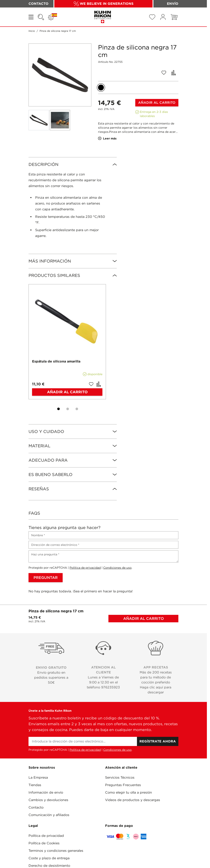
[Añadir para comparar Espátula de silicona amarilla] (99, 384)
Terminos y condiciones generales (56, 851)
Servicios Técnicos (120, 777)
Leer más (107, 138)
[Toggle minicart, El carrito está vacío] (174, 17)
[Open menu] (31, 17)
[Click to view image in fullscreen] (60, 75)
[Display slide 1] (58, 409)
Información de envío (46, 792)
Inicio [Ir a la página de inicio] (32, 31)
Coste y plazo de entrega (49, 858)
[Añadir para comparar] (173, 73)
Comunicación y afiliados (49, 815)
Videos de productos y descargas (133, 800)
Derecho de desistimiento (49, 866)
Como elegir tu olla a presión (129, 792)
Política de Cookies (44, 843)
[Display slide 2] (68, 409)
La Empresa (38, 777)
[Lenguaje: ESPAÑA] (53, 17)
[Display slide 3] (77, 409)
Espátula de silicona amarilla (56, 361)
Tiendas (35, 785)
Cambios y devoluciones (48, 800)
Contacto (36, 807)
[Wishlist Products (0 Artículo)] (152, 17)
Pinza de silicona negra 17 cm (58, 31)
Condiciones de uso (117, 568)
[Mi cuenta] (163, 17)
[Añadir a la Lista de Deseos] (164, 73)
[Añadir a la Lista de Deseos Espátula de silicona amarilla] (91, 384)
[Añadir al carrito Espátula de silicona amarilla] (67, 392)
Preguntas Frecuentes (123, 785)
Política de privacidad (85, 568)
